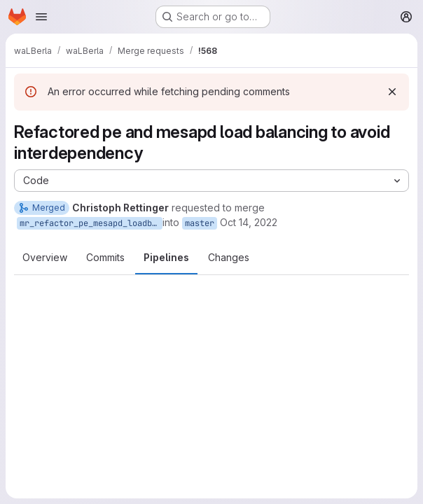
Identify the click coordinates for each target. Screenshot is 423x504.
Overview (45, 257)
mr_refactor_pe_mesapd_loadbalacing (91, 223)
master (200, 223)
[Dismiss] (392, 92)
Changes (229, 257)
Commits (105, 257)
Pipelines (166, 257)
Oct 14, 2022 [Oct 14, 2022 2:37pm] (249, 222)
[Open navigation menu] (41, 17)
